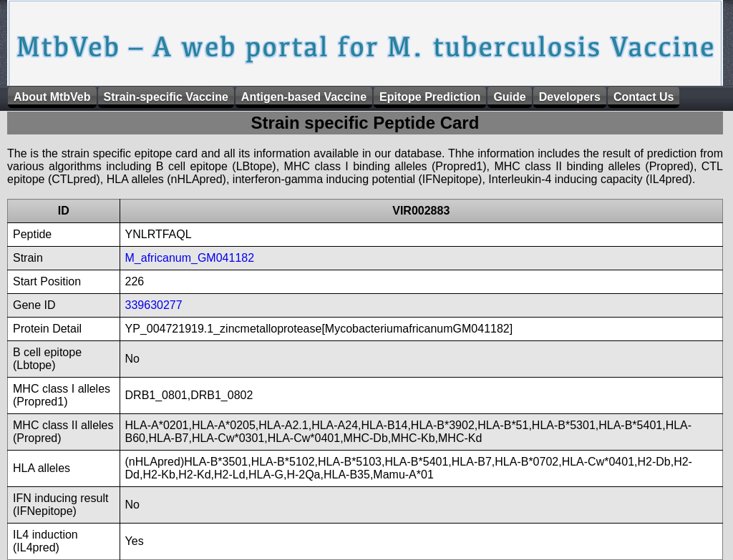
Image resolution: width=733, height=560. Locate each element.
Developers (570, 97)
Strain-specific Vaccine (166, 97)
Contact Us (644, 97)
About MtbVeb (52, 97)
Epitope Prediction (430, 97)
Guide (509, 97)
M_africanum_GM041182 (190, 258)
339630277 (154, 305)
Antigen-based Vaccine (304, 97)
